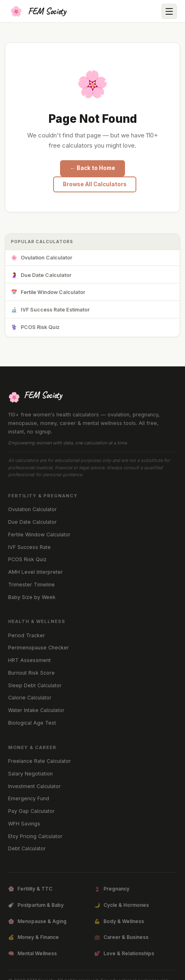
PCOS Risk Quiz (35, 328)
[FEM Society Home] (37, 11)
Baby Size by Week (32, 597)
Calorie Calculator (30, 698)
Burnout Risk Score (31, 673)
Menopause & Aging (37, 921)
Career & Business (121, 937)
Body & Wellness (119, 921)
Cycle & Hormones (122, 905)
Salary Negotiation (30, 774)
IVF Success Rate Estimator (50, 310)
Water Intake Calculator (36, 710)
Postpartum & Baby (36, 905)
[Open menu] (169, 11)
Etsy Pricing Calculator (35, 836)
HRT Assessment (29, 660)
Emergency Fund (29, 798)
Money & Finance (33, 937)
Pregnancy (112, 889)
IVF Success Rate (29, 547)
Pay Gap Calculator (31, 811)
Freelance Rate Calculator (40, 761)
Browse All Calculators (95, 184)
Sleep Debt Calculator (35, 685)
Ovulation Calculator (42, 258)
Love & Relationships (124, 954)
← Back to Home (92, 168)
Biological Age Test (32, 723)
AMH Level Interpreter (35, 572)
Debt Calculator (27, 848)
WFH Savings (24, 824)
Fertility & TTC (30, 889)
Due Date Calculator (41, 275)
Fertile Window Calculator (48, 293)
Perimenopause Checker (39, 648)
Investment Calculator (34, 786)
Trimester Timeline (31, 585)
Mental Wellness (32, 954)
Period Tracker (27, 635)
